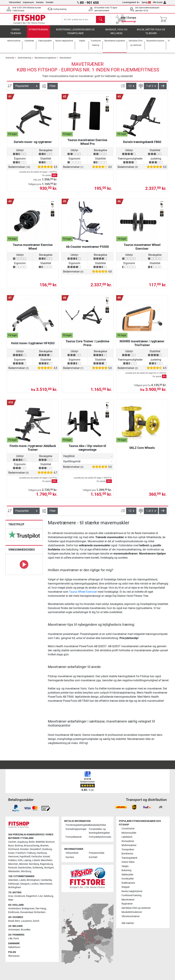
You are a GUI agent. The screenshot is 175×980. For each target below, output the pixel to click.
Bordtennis (127, 854)
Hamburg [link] (42, 853)
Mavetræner (65, 60)
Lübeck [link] (36, 860)
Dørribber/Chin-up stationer (136, 908)
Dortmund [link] (14, 849)
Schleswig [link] (38, 868)
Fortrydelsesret (74, 837)
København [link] (14, 947)
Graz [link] (11, 896)
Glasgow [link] (25, 884)
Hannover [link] (13, 857)
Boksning (126, 871)
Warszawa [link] (14, 956)
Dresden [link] (24, 849)
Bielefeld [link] (40, 842)
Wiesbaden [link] (14, 871)
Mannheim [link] (46, 860)
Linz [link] (41, 896)
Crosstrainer (128, 829)
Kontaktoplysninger (76, 829)
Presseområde (97, 853)
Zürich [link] (36, 921)
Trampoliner (128, 850)
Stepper (126, 887)
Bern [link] (18, 921)
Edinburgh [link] (14, 884)
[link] (24, 536)
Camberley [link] (46, 880)
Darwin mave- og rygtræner (33, 144)
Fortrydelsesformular (99, 837)
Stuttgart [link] (49, 868)
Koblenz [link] (12, 860)
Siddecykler (127, 875)
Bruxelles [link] (26, 930)
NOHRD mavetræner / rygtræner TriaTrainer (142, 345)
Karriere (40, 2)
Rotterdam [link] (40, 912)
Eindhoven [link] (14, 912)
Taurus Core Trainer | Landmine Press (87, 345)
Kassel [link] (46, 857)
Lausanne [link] (26, 921)
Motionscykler (129, 833)
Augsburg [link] (22, 842)
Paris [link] (16, 939)
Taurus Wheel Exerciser (83, 593)
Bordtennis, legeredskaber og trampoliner (75, 33)
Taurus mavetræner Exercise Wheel (33, 248)
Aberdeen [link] (13, 880)
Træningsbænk (129, 858)
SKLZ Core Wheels (142, 449)
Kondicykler (128, 879)
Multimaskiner (129, 845)
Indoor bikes (128, 862)
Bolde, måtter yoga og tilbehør (151, 33)
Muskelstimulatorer (132, 912)
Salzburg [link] (48, 896)
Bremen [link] (44, 846)
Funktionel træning (132, 896)
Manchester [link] (46, 884)
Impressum (28, 2)
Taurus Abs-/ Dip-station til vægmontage (87, 449)
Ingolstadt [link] (25, 857)
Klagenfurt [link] (32, 896)
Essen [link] (11, 853)
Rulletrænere (128, 883)
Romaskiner (128, 841)
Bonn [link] (11, 846)
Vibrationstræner (131, 916)
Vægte (125, 866)
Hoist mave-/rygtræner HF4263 (33, 345)
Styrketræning (38, 31)
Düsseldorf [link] (35, 849)
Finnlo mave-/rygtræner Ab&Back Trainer (33, 449)
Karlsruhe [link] (37, 857)
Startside (10, 60)
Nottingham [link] (15, 888)
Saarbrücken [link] (25, 868)
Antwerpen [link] (14, 930)
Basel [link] (11, 921)
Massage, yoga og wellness (116, 33)
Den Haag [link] (41, 909)
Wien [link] (11, 900)
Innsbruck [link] (20, 896)
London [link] (35, 884)
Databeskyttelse (97, 825)
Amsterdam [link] (14, 909)
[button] (163, 88)
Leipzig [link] (27, 860)
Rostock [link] (13, 868)
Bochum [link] (50, 842)
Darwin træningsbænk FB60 (142, 144)
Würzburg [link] (26, 871)
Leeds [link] (22, 880)
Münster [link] (23, 864)
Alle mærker (128, 923)
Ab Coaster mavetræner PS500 (87, 248)
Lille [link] (10, 939)
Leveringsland (131, 2)
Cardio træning (16, 33)
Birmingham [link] (33, 880)
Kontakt (50, 2)
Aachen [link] (12, 842)
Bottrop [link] (19, 846)
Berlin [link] (32, 842)
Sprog (146, 2)
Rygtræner (127, 904)
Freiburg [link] (31, 853)
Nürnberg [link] (34, 864)
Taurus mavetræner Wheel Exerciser (142, 248)
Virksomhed (15, 2)
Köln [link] (20, 860)
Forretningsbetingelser (76, 825)
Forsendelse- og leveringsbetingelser (99, 831)
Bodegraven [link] (28, 909)
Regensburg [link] (46, 864)
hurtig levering (60, 9)
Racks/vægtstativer (132, 891)
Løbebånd (127, 837)
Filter (53, 88)
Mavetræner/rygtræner (45, 60)
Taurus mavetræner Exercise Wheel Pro (87, 144)
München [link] (13, 864)
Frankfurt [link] (21, 853)
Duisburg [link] (47, 849)
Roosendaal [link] (27, 912)
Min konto (160, 2)
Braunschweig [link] (32, 846)
